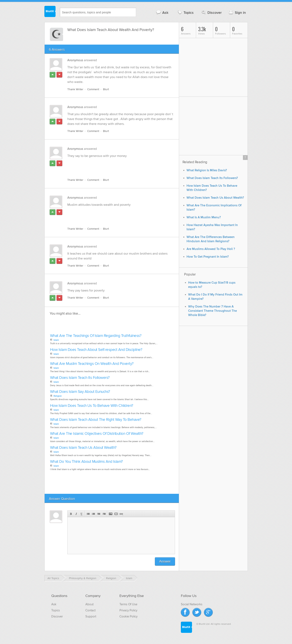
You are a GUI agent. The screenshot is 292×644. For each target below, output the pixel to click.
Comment (93, 89)
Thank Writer (75, 89)
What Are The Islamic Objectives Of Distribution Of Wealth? (97, 434)
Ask (162, 12)
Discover (211, 12)
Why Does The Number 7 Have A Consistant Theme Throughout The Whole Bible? (213, 311)
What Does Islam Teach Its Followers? (80, 378)
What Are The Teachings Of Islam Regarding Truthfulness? (96, 336)
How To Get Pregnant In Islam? (208, 257)
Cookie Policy (128, 616)
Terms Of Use (128, 604)
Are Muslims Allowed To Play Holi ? (211, 249)
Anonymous (75, 60)
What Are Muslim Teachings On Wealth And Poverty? (92, 364)
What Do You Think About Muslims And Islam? (86, 462)
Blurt (106, 89)
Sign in (237, 12)
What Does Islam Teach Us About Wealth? (83, 448)
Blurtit (50, 12)
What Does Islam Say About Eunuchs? (80, 392)
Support (91, 616)
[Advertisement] (114, 166)
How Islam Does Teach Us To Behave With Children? (92, 406)
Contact (90, 610)
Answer (165, 561)
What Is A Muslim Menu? (204, 217)
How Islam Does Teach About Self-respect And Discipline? (96, 350)
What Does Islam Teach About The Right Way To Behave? (96, 420)
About (89, 604)
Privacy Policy (128, 610)
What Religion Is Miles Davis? (207, 170)
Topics (185, 12)
